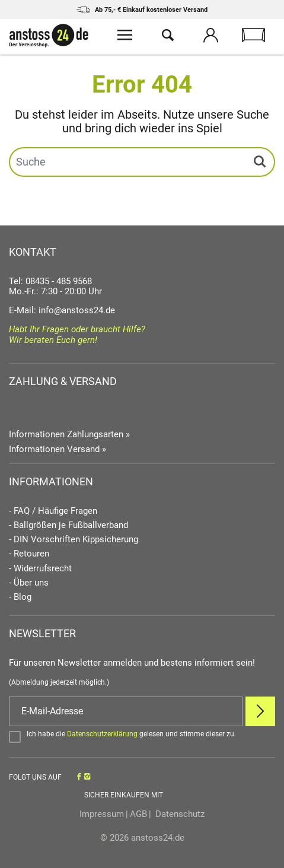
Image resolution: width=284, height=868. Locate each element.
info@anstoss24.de (77, 310)
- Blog (20, 597)
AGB (138, 814)
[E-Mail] (126, 711)
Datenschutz (179, 814)
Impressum (102, 814)
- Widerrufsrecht (40, 569)
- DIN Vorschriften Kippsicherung (74, 540)
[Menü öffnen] (125, 37)
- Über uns (29, 583)
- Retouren (29, 554)
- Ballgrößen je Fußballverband (68, 525)
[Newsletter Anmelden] (260, 711)
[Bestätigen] (142, 736)
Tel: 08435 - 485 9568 (50, 281)
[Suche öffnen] (168, 37)
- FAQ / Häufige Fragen (53, 511)
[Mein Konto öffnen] (210, 37)
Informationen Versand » (58, 449)
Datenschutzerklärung (102, 734)
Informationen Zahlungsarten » (69, 434)
